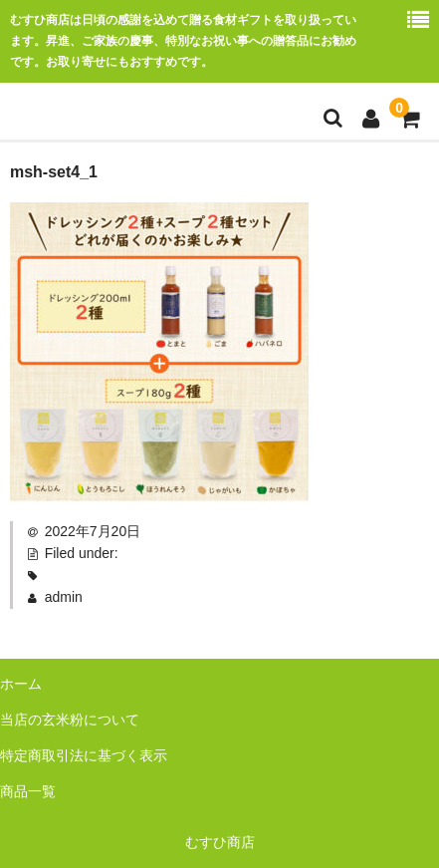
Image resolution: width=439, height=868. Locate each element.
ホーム (21, 684)
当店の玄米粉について (70, 720)
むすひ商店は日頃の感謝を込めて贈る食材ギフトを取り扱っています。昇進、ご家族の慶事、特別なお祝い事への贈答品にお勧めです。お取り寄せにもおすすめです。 (183, 41)
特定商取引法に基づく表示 (84, 755)
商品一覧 (28, 791)
